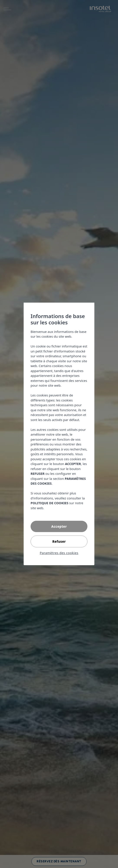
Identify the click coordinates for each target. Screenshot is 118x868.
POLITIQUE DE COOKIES (49, 503)
